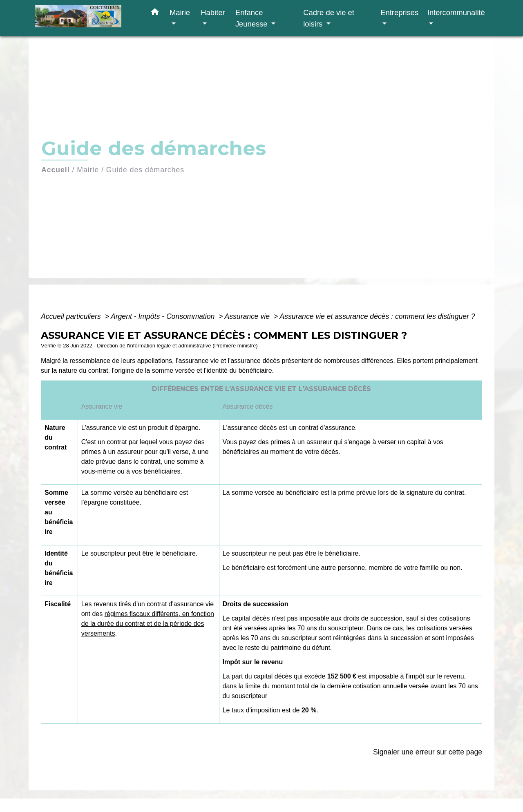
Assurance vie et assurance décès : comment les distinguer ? (377, 316)
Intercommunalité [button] (456, 12)
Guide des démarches (145, 170)
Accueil (56, 170)
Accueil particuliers (72, 316)
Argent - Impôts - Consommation (164, 316)
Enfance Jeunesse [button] (253, 18)
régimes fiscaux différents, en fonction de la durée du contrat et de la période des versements (148, 624)
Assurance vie (248, 316)
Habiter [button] (213, 12)
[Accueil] (86, 18)
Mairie (88, 170)
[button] (155, 13)
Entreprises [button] (399, 12)
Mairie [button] (180, 12)
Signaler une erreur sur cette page (428, 752)
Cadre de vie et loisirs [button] (329, 18)
